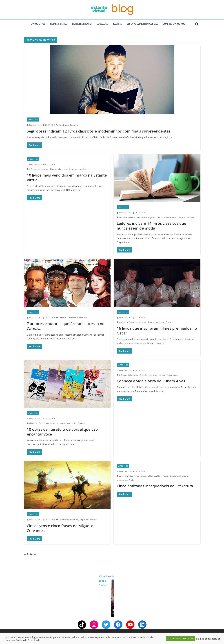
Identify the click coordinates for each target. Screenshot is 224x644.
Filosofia (144, 375)
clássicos (33, 423)
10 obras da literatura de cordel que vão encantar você (62, 432)
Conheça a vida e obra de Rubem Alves (151, 381)
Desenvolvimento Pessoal (142, 24)
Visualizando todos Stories (162, 576)
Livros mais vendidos (78, 169)
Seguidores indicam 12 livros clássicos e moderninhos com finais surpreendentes (99, 131)
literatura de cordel (68, 423)
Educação (102, 24)
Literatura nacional (186, 217)
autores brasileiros (127, 217)
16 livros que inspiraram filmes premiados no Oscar (157, 331)
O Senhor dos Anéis (125, 480)
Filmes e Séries (59, 24)
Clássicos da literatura (68, 125)
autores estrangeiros (146, 217)
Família (117, 24)
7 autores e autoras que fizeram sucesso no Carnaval (66, 326)
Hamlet (152, 476)
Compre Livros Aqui (174, 24)
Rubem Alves (173, 375)
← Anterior (30, 554)
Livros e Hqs (38, 24)
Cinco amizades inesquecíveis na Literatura (155, 486)
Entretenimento (82, 24)
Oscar (168, 322)
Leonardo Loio (35, 125)
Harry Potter (163, 476)
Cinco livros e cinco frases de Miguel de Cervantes (61, 528)
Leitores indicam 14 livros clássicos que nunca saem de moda (151, 226)
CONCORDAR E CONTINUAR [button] (181, 639)
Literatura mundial (156, 322)
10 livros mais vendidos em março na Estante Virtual (67, 177)
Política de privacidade (208, 639)
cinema (122, 322)
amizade (123, 476)
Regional (82, 423)
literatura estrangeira (179, 476)
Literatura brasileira (59, 169)
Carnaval (62, 318)
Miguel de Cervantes (88, 520)
